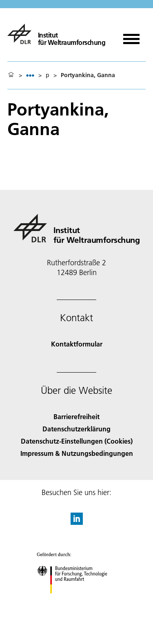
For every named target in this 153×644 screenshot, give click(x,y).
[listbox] (30, 75)
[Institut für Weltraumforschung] (56, 34)
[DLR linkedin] (77, 522)
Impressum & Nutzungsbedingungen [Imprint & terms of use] (77, 453)
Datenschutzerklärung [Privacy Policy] (76, 429)
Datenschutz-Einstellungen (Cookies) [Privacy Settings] (77, 441)
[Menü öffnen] (131, 36)
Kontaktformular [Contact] (77, 344)
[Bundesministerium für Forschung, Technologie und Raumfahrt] (76, 601)
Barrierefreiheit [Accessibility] (76, 416)
